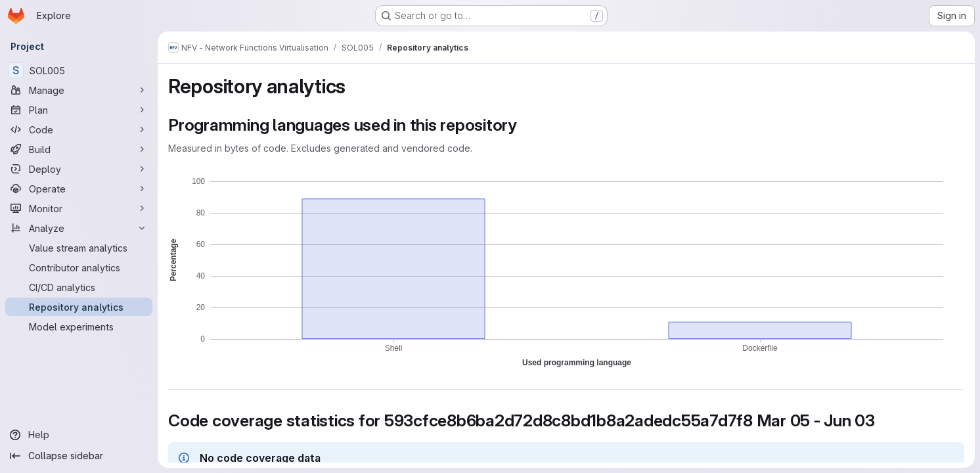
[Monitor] (79, 208)
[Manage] (79, 90)
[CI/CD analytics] (79, 287)
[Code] (79, 129)
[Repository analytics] (79, 307)
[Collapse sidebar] (79, 456)
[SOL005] (79, 70)
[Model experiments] (79, 327)
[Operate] (79, 189)
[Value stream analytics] (79, 248)
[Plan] (79, 110)
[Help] (79, 435)
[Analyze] (79, 228)
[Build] (79, 149)
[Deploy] (79, 169)
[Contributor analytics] (79, 267)
